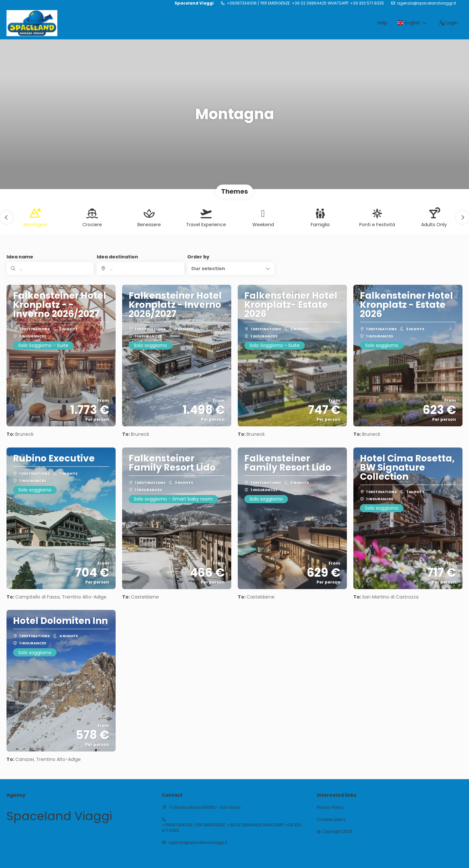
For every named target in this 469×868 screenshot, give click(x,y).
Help (382, 23)
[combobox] (140, 269)
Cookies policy (331, 820)
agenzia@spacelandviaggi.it (426, 3)
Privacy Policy (330, 807)
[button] (7, 217)
